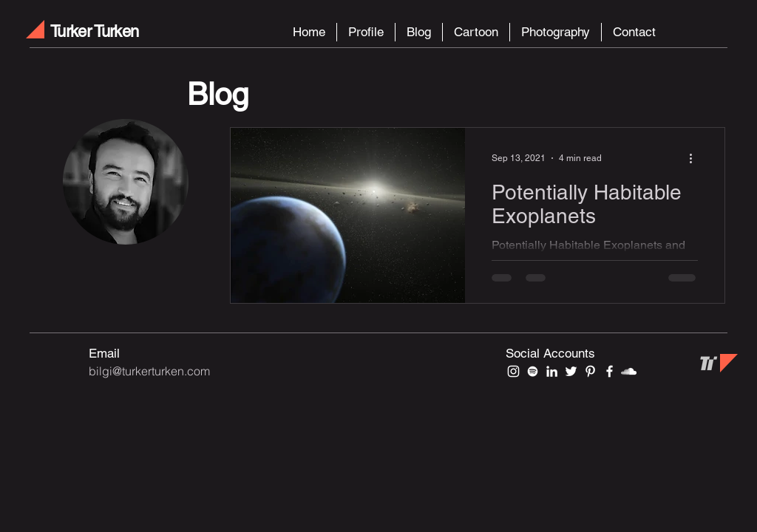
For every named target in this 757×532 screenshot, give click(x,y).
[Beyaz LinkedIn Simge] (552, 371)
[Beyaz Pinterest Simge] (590, 371)
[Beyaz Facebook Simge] (610, 371)
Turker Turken (94, 31)
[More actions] (696, 158)
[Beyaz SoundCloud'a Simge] (629, 371)
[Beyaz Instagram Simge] (513, 371)
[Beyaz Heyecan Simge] (571, 371)
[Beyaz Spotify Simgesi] (533, 371)
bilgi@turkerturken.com (149, 371)
